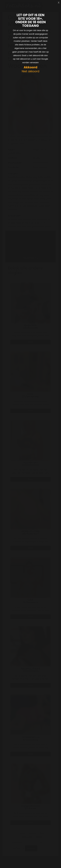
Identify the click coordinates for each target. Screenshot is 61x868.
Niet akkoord (30, 71)
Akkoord (30, 67)
